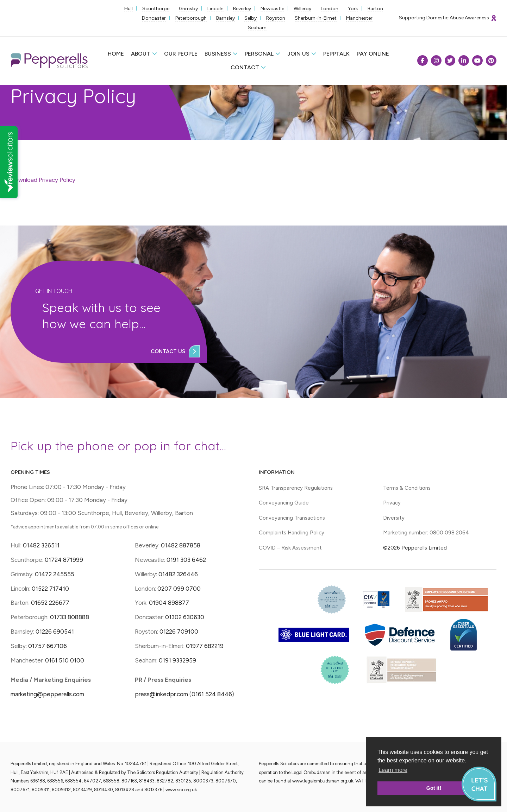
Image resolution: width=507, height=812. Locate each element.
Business (218, 54)
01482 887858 (180, 545)
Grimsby (188, 9)
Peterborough (191, 18)
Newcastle (272, 9)
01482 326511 (41, 545)
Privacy (392, 503)
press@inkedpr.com (161, 694)
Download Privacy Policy (43, 180)
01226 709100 (179, 632)
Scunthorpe (156, 9)
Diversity (394, 518)
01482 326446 (178, 574)
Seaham (257, 28)
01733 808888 (70, 617)
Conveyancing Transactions (292, 518)
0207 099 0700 (179, 589)
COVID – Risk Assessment (290, 548)
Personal (259, 54)
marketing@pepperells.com (47, 694)
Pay (373, 54)
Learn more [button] (393, 770)
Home (116, 54)
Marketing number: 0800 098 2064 (426, 533)
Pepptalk (336, 54)
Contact (245, 67)
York (353, 9)
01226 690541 (55, 632)
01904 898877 (169, 603)
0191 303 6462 (186, 560)
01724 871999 (64, 560)
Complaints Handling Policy (292, 533)
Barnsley (226, 18)
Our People (181, 54)
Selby (251, 18)
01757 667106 (48, 646)
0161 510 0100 (65, 660)
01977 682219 (205, 646)
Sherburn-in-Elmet (316, 18)
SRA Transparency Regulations (296, 488)
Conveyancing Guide (284, 503)
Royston (276, 18)
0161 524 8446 (212, 694)
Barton (375, 9)
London (330, 9)
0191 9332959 (177, 660)
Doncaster (154, 18)
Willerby (302, 9)
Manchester (359, 18)
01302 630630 (185, 617)
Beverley (242, 9)
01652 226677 (50, 603)
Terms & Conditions (407, 488)
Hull (129, 9)
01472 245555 (55, 574)
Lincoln (215, 9)
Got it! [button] (434, 788)
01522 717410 (50, 589)
